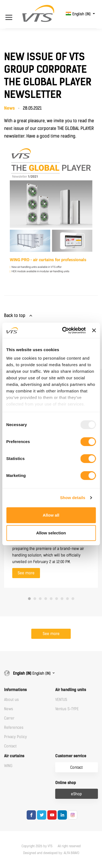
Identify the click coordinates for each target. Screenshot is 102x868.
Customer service (71, 756)
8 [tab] (67, 599)
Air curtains (14, 756)
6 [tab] (57, 599)
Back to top (15, 315)
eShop (76, 794)
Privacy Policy (16, 737)
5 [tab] (51, 599)
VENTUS (61, 700)
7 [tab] (62, 599)
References (14, 728)
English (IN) (79, 14)
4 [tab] (46, 599)
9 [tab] (73, 599)
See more (26, 573)
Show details (73, 498)
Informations (15, 690)
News (9, 709)
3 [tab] (40, 599)
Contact (10, 746)
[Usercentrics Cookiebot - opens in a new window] (64, 330)
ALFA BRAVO (71, 853)
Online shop (66, 783)
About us (11, 700)
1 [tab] (29, 599)
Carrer (9, 718)
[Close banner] (94, 330)
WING (8, 766)
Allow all (51, 515)
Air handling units (71, 690)
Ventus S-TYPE (67, 709)
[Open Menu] (10, 14)
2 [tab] (35, 599)
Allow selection (51, 533)
